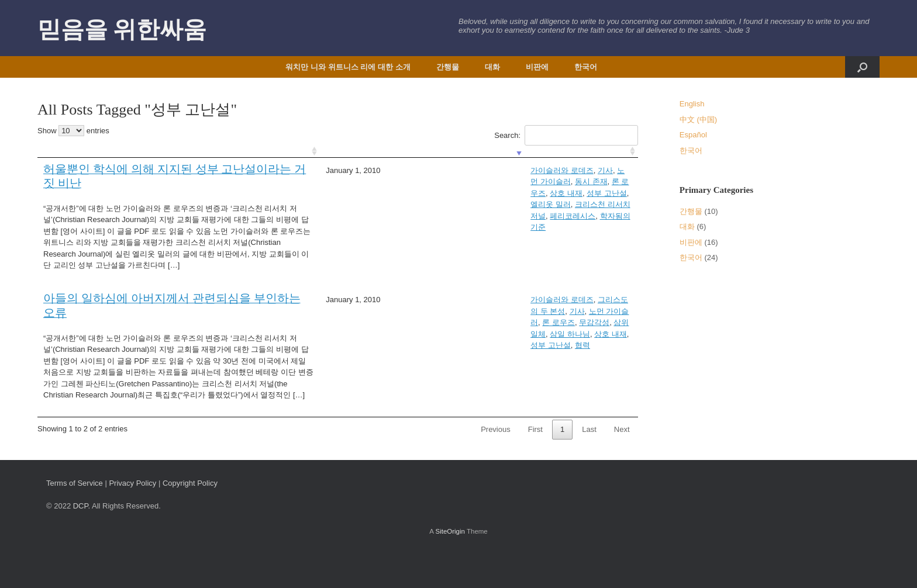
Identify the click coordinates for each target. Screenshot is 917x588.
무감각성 (598, 311)
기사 (412, 170)
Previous (496, 464)
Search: (566, 135)
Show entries (73, 131)
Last (589, 464)
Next (622, 464)
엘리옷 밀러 (358, 181)
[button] (862, 67)
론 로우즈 (529, 170)
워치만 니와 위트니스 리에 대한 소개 (348, 67)
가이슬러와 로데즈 (369, 170)
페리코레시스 (482, 181)
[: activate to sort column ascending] (157, 152)
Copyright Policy (190, 518)
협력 (498, 322)
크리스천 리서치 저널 (418, 181)
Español (693, 135)
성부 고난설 (607, 170)
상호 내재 (566, 170)
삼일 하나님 (385, 322)
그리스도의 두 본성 (437, 311)
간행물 (448, 67)
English (692, 104)
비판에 (537, 67)
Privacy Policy (132, 518)
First (535, 464)
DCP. (82, 540)
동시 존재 (492, 170)
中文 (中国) (698, 120)
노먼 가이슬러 (448, 170)
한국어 (586, 67)
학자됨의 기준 (533, 181)
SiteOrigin (450, 565)
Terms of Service (75, 518)
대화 (492, 67)
